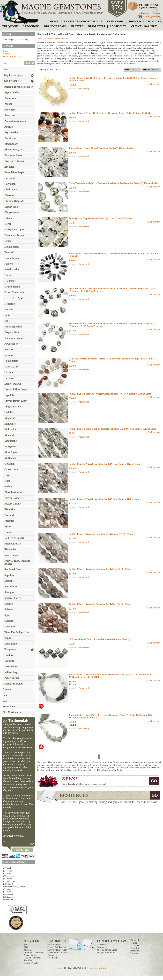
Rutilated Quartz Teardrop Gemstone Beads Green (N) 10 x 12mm (101, 534)
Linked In (135, 948)
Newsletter (102, 945)
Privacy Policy (30, 955)
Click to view (154, 84)
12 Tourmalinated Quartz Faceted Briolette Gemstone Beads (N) (100, 639)
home (54, 21)
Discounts (52, 955)
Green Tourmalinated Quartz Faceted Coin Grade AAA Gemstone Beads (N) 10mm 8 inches (113, 183)
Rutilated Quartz (62, 39)
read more (23, 850)
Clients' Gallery (144, 26)
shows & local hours (145, 21)
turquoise (10, 26)
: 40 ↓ (129, 70)
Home (40, 39)
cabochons (31, 26)
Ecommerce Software (96, 968)
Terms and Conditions (33, 953)
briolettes (97, 26)
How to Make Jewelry (58, 950)
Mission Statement (32, 958)
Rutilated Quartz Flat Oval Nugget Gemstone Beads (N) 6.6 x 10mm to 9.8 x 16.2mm (110, 394)
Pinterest (134, 953)
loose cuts (118, 26)
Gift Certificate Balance (13, 56)
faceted (77, 26)
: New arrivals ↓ (151, 70)
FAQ (26, 947)
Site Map (28, 960)
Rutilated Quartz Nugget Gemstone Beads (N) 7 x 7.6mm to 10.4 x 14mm (104, 499)
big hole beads (55, 26)
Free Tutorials (54, 945)
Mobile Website (31, 963)
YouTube (135, 945)
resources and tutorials (83, 21)
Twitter (134, 943)
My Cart (147, 16)
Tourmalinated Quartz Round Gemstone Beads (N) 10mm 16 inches (102, 148)
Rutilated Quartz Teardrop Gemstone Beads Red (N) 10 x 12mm (100, 604)
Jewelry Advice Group (107, 950)
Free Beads (53, 958)
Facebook (135, 940)
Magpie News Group (107, 953)
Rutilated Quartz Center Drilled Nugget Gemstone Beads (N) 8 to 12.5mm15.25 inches (110, 113)
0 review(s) (84, 89)
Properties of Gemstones (59, 953)
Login (157, 13)
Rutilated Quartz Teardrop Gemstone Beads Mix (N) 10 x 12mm (100, 569)
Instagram (135, 951)
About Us (28, 950)
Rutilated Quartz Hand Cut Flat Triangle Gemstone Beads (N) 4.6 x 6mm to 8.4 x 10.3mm (112, 429)
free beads (115, 21)
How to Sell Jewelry (57, 947)
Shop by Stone (49, 39)
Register (145, 13)
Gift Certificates (12, 712)
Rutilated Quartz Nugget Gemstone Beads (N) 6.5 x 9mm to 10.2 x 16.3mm (105, 464)
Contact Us (102, 947)
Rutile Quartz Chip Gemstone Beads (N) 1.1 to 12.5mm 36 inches (100, 218)
